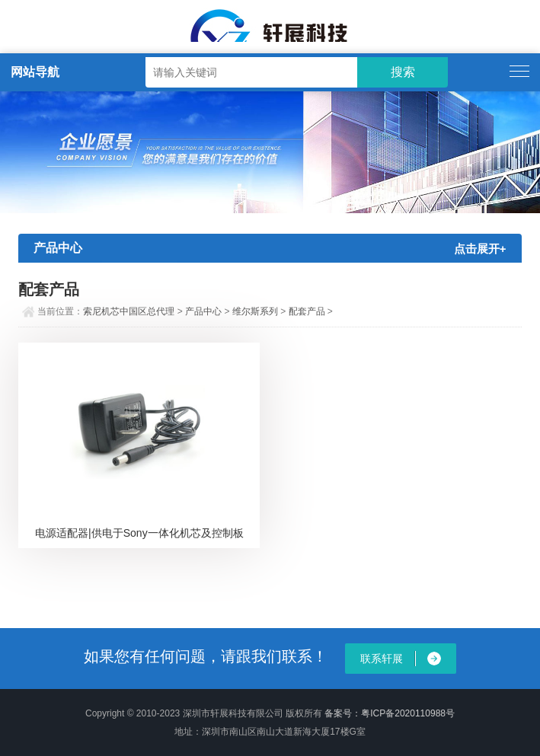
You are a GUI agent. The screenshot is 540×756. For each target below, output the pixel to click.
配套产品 (307, 311)
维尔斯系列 (255, 311)
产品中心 (203, 311)
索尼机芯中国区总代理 (129, 311)
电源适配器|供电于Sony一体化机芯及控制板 (139, 533)
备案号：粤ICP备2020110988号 (390, 713)
